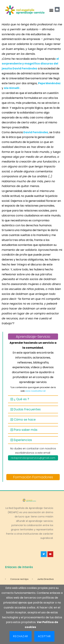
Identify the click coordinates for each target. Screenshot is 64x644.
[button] (51, 10)
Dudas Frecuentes (27, 409)
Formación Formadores (33, 477)
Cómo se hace (25, 420)
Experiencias (23, 440)
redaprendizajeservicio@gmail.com (33, 458)
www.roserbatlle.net (35, 391)
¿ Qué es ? (21, 399)
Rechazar (21, 636)
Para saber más (26, 430)
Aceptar (44, 636)
